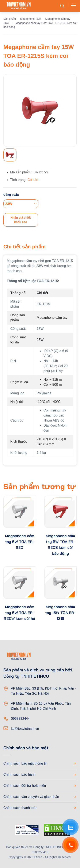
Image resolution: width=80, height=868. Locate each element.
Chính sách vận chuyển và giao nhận (31, 797)
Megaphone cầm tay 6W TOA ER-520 (20, 542)
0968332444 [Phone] (20, 719)
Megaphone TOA (31, 19)
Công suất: (11, 195)
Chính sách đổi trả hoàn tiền (25, 786)
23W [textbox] (9, 204)
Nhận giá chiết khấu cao (21, 220)
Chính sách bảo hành (19, 774)
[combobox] (21, 204)
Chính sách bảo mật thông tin (25, 763)
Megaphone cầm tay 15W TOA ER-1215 (60, 613)
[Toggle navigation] (72, 6)
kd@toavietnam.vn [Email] (25, 729)
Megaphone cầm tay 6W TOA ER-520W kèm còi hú (20, 613)
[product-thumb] (20, 512)
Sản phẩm (10, 19)
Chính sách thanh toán (20, 808)
